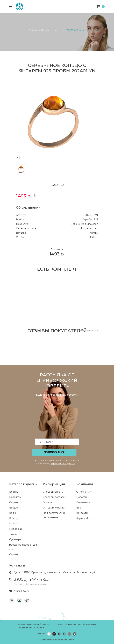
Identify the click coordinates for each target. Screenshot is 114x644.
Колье (13, 513)
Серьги (13, 502)
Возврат (48, 502)
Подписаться (54, 452)
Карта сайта (84, 518)
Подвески (15, 529)
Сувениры (15, 539)
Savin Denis (38, 628)
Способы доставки (54, 497)
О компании (84, 492)
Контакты (82, 513)
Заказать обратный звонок (30, 584)
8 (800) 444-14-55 (31, 579)
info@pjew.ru (21, 591)
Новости (82, 497)
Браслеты (15, 497)
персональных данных (63, 464)
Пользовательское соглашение (57, 640)
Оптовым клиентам (55, 508)
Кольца (14, 518)
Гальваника (83, 502)
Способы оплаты (53, 492)
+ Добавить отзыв (87, 330)
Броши (14, 508)
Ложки (13, 534)
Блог (79, 508)
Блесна (14, 492)
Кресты (14, 524)
